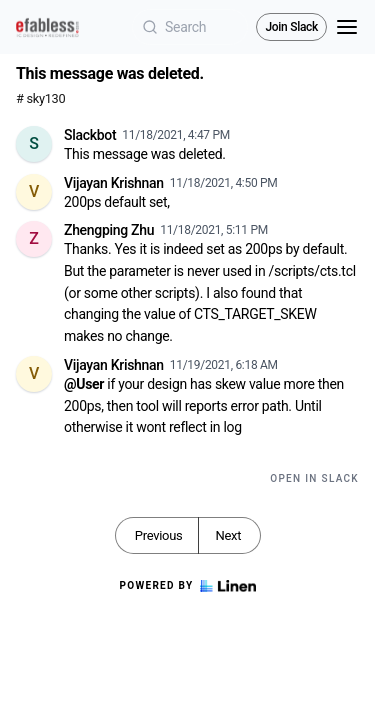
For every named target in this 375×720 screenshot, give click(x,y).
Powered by (187, 586)
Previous (159, 535)
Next (228, 535)
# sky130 (40, 98)
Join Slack (291, 27)
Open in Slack (314, 478)
